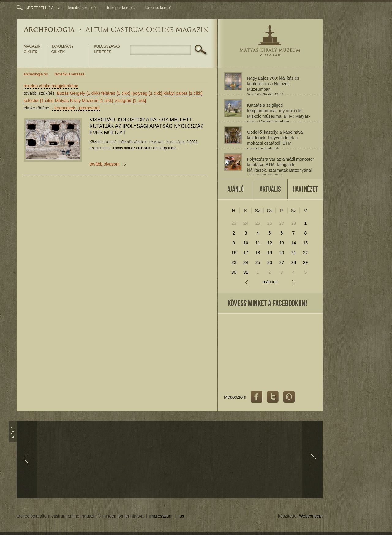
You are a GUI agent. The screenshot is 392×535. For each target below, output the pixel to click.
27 (282, 223)
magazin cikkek (32, 49)
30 (234, 272)
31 (246, 272)
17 (246, 253)
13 (282, 243)
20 (282, 253)
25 (258, 223)
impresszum (161, 516)
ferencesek (64, 108)
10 (246, 243)
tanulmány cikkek (63, 49)
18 (258, 253)
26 (270, 223)
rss (181, 516)
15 (306, 243)
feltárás (116, 93)
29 (306, 262)
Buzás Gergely (79, 93)
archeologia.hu (36, 74)
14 (294, 243)
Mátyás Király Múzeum (84, 101)
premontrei (88, 108)
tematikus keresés (83, 8)
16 (234, 253)
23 (234, 223)
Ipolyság (147, 93)
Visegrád (130, 101)
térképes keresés (121, 8)
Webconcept (311, 516)
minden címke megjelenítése (51, 86)
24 (246, 223)
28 (294, 223)
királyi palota (183, 93)
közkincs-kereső (158, 8)
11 (258, 243)
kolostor (39, 101)
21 (294, 253)
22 (306, 253)
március (270, 282)
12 (270, 243)
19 (270, 253)
